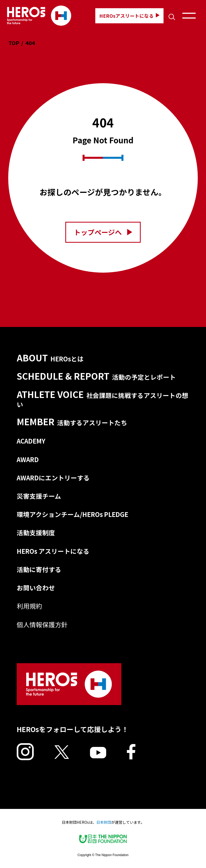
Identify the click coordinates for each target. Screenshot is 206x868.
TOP (14, 43)
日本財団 (104, 822)
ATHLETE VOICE (102, 399)
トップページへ (103, 232)
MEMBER (72, 422)
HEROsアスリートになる (129, 16)
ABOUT (50, 358)
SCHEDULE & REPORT (96, 376)
